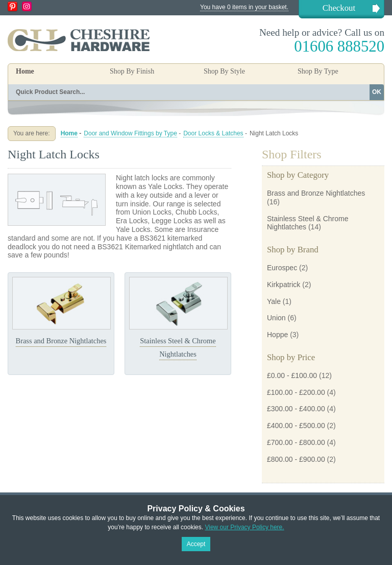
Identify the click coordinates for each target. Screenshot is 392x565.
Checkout (339, 8)
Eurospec (282, 268)
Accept (196, 544)
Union (276, 318)
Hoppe (277, 335)
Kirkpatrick (284, 285)
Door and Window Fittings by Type (130, 133)
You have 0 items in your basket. (244, 7)
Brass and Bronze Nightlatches (61, 341)
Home (25, 71)
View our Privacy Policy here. (244, 527)
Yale (274, 301)
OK (377, 92)
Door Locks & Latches (213, 133)
